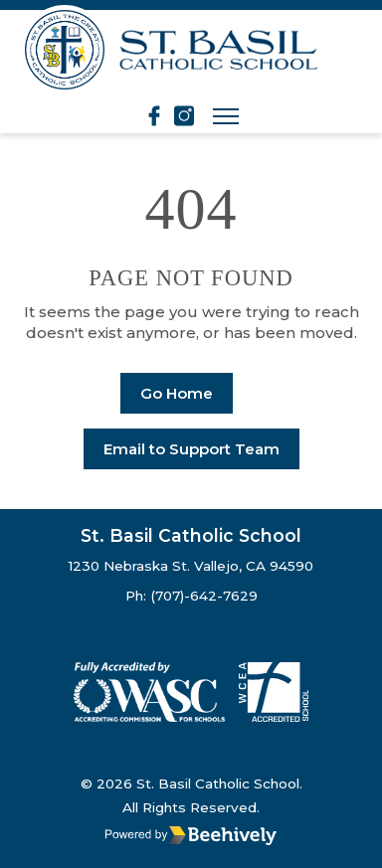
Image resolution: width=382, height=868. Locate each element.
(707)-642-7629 (204, 596)
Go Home (177, 393)
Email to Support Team (191, 449)
